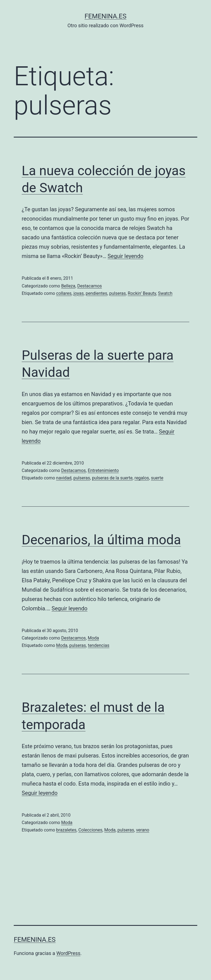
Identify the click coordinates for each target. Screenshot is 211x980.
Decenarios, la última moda (101, 540)
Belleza (68, 286)
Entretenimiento (103, 470)
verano (143, 830)
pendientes (97, 293)
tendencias (99, 645)
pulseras (117, 293)
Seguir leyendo (125, 256)
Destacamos (90, 286)
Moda (93, 638)
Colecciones (90, 830)
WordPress (68, 953)
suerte (157, 478)
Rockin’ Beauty (142, 293)
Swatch (165, 293)
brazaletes (66, 830)
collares (64, 293)
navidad (64, 478)
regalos (142, 478)
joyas (78, 293)
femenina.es (105, 16)
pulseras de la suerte (112, 478)
